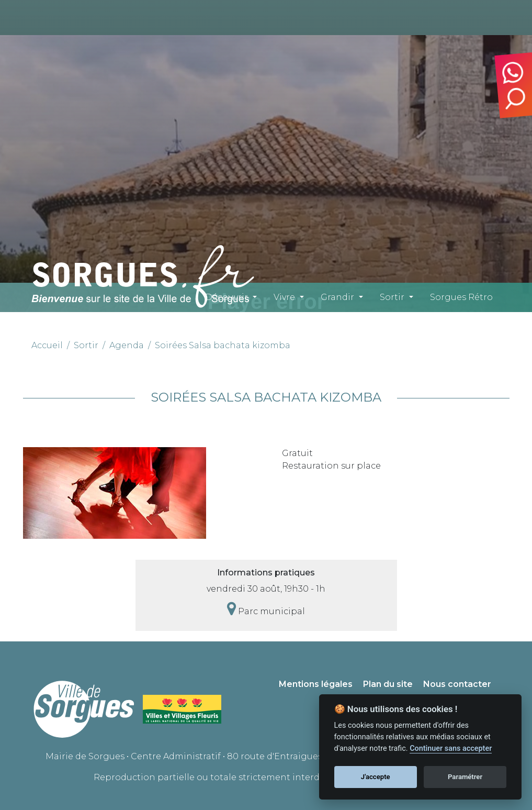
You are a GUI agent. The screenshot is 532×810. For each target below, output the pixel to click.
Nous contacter (457, 684)
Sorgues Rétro (461, 297)
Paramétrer (465, 777)
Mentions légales (316, 684)
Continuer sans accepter (451, 748)
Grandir (337, 297)
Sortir (392, 297)
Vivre (284, 297)
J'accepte (376, 777)
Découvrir (227, 297)
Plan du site (388, 684)
